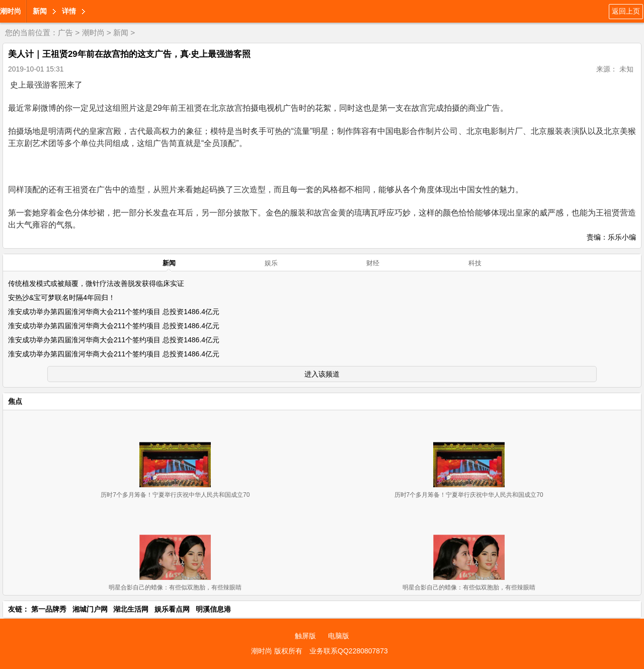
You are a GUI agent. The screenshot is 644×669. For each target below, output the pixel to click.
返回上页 (626, 11)
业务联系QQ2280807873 (349, 651)
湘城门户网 (90, 609)
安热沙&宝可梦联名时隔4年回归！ (62, 298)
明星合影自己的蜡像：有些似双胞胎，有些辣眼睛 (175, 587)
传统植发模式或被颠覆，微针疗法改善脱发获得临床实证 (96, 283)
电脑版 (339, 636)
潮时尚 (11, 11)
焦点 (15, 401)
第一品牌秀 (49, 609)
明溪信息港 (213, 609)
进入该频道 (322, 374)
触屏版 (305, 636)
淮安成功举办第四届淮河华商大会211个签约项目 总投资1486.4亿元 (114, 312)
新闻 (40, 11)
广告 (65, 32)
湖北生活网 (131, 609)
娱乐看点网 (172, 609)
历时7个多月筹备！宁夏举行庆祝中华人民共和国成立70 (175, 495)
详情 (69, 11)
